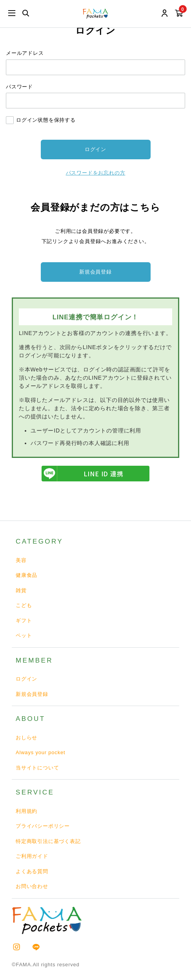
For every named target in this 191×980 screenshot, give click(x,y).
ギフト (24, 621)
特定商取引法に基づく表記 (48, 841)
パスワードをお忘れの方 (96, 173)
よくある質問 (32, 871)
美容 (21, 560)
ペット (24, 635)
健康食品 (26, 575)
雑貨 (21, 590)
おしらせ (26, 738)
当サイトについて (37, 768)
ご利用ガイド (32, 856)
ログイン (26, 679)
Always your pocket (40, 752)
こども (24, 605)
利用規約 (26, 811)
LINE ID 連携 (82, 474)
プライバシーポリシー (43, 826)
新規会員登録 (95, 272)
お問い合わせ (32, 886)
